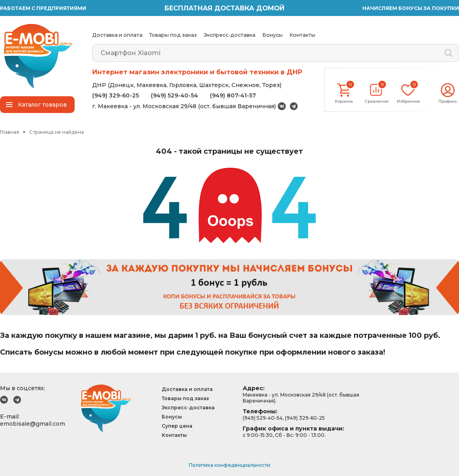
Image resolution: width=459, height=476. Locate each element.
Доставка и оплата (117, 35)
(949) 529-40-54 (174, 95)
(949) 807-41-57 (233, 95)
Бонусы (272, 35)
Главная (10, 132)
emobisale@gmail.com (33, 424)
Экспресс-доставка (229, 35)
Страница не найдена (56, 132)
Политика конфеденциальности (229, 465)
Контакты (302, 35)
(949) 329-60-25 (116, 95)
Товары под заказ (173, 35)
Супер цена (177, 426)
